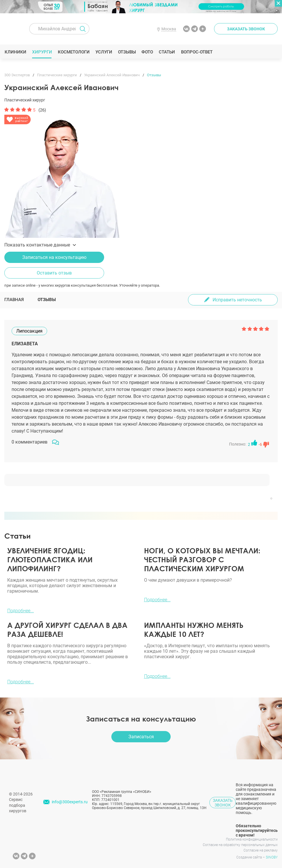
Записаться (141, 737)
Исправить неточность (237, 300)
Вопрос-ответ (197, 52)
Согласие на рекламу (261, 850)
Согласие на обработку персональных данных (240, 845)
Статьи (167, 52)
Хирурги (42, 52)
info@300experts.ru (70, 802)
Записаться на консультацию (54, 257)
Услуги (104, 52)
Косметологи (73, 52)
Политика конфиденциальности (252, 839)
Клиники (15, 52)
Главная (14, 300)
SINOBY (272, 857)
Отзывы (127, 52)
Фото (147, 52)
